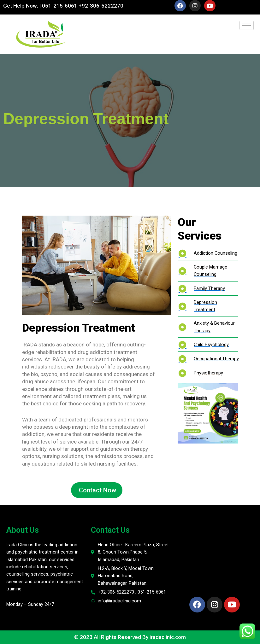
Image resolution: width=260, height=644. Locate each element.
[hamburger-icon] (247, 25)
